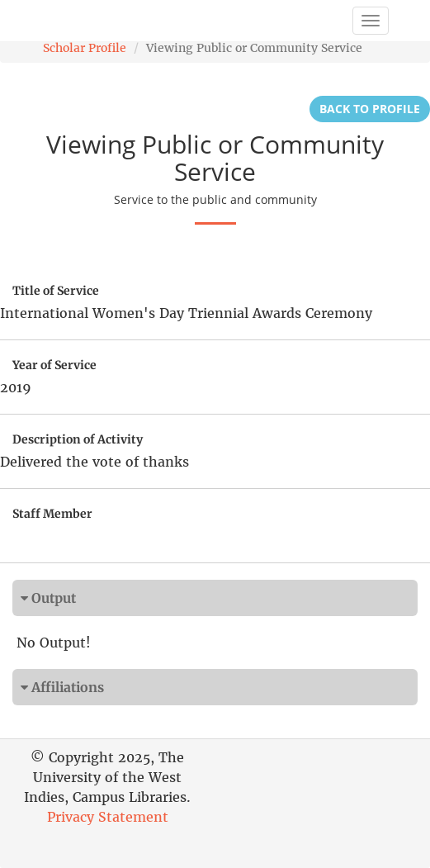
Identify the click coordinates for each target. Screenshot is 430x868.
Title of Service (56, 291)
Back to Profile (370, 109)
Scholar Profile (85, 48)
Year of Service (54, 365)
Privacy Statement (108, 817)
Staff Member (52, 514)
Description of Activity (78, 439)
